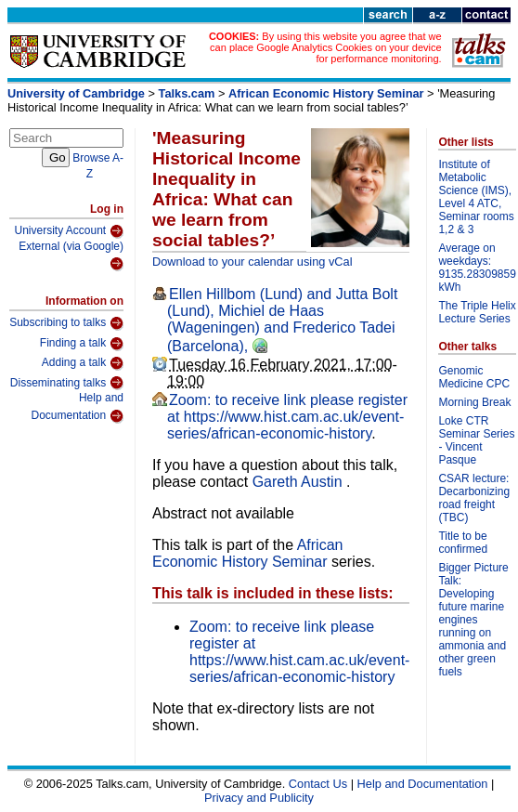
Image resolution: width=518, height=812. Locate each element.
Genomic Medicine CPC (474, 377)
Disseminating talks (67, 383)
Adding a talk (83, 363)
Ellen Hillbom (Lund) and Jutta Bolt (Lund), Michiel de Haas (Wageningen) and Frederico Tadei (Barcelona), (282, 320)
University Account (69, 231)
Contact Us (318, 784)
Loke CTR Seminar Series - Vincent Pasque (476, 440)
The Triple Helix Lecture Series (477, 312)
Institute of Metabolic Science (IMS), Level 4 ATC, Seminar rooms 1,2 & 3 (476, 197)
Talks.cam (187, 93)
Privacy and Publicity (259, 798)
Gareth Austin (299, 482)
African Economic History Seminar (326, 93)
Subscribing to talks (66, 323)
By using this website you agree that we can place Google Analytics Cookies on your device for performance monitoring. (325, 47)
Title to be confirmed (463, 543)
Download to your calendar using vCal (253, 262)
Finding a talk (82, 344)
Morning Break (474, 402)
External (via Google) (71, 256)
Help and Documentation (77, 407)
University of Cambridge (76, 93)
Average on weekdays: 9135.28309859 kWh (477, 268)
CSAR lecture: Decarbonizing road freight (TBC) (474, 498)
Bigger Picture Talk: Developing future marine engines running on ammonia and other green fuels (473, 620)
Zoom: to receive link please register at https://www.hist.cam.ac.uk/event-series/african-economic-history (287, 417)
